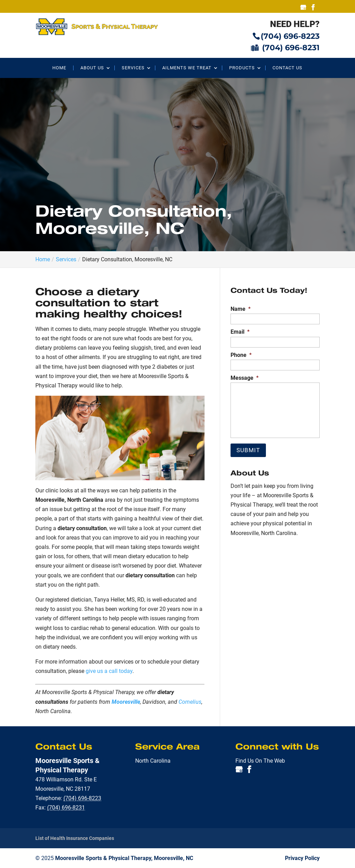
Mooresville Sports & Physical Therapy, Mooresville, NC (124, 858)
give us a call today (109, 671)
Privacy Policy (302, 858)
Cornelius (190, 702)
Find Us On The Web (260, 761)
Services (133, 68)
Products (242, 68)
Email (240, 332)
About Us (92, 68)
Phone (241, 355)
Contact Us (287, 68)
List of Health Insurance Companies (75, 838)
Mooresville (126, 702)
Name (241, 309)
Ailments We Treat (187, 68)
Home (59, 68)
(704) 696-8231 (285, 47)
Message (245, 378)
